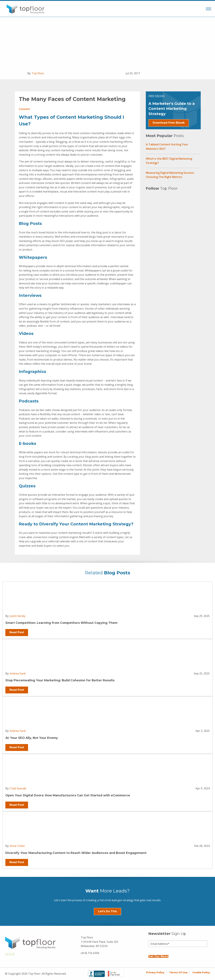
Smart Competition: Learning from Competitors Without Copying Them (61, 623)
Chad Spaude (18, 788)
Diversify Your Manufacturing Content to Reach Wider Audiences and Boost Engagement (76, 853)
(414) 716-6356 (90, 953)
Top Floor (38, 73)
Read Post (17, 632)
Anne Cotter (17, 846)
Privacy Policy (155, 972)
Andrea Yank (18, 673)
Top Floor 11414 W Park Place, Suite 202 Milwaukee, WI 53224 (100, 942)
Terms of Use (178, 972)
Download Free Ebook (169, 123)
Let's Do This (107, 911)
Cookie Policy (201, 972)
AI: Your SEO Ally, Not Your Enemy (32, 738)
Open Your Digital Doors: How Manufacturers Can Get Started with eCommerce (68, 795)
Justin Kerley (18, 616)
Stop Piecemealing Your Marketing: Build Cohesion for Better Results (60, 680)
